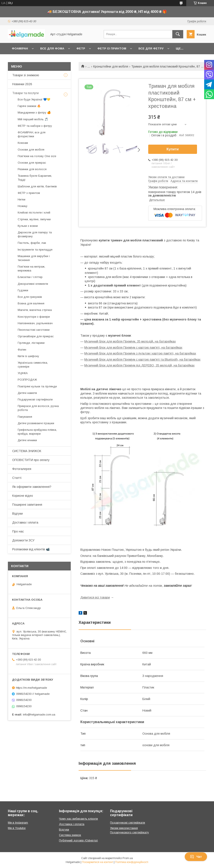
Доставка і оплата (25, 522)
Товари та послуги (25, 93)
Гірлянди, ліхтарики (31, 343)
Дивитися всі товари (95, 597)
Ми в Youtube (17, 828)
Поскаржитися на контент (98, 862)
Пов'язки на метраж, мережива (31, 269)
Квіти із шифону (28, 356)
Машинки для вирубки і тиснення (34, 258)
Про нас (18, 531)
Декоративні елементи (33, 284)
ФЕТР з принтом (29, 193)
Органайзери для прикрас (36, 336)
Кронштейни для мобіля (111, 66)
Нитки (22, 199)
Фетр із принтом (112, 48)
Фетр (81, 48)
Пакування (25, 417)
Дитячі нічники (27, 440)
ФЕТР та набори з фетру (35, 126)
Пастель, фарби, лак (32, 243)
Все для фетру (151, 48)
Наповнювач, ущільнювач (35, 323)
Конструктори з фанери (34, 317)
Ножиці (22, 206)
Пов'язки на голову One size (37, 156)
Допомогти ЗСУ (23, 540)
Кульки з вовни (28, 226)
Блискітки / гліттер (30, 277)
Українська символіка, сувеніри (33, 365)
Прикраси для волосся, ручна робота (38, 408)
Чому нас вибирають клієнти (78, 819)
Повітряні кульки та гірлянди (37, 386)
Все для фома (52, 48)
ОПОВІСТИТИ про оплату (31, 460)
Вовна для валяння (31, 303)
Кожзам (23, 143)
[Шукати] (178, 34)
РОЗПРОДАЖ (27, 380)
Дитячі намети (27, 393)
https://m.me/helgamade (31, 688)
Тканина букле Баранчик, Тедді (35, 178)
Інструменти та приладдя (35, 250)
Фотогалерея (22, 469)
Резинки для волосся (32, 169)
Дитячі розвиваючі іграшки (36, 423)
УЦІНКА (23, 373)
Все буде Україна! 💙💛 (34, 99)
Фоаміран (20, 48)
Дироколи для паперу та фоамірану (35, 234)
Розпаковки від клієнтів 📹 (31, 549)
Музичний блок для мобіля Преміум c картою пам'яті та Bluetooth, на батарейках (142, 359)
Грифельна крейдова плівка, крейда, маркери (37, 432)
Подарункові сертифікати (35, 399)
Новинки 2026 (22, 84)
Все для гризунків (30, 297)
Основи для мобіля (31, 150)
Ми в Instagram (18, 823)
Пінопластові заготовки (34, 330)
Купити (173, 149)
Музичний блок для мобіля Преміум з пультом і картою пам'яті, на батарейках (140, 353)
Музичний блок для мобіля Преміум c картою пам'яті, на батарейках (133, 348)
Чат (196, 857)
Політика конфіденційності (132, 862)
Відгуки (17, 514)
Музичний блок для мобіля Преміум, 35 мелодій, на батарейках (130, 341)
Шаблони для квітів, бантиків (37, 186)
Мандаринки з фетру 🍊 (34, 113)
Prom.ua (128, 858)
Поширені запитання (27, 505)
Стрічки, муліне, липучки (34, 219)
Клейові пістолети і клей (34, 213)
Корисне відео (23, 496)
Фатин (22, 350)
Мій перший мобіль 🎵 (33, 119)
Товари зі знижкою (26, 75)
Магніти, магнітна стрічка (35, 310)
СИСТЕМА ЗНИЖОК (27, 451)
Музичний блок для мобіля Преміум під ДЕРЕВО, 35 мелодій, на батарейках (139, 365)
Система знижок (70, 835)
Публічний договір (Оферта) (78, 840)
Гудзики (23, 290)
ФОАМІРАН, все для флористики (32, 134)
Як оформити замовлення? (32, 487)
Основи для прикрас (32, 163)
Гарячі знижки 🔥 (29, 106)
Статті (17, 478)
